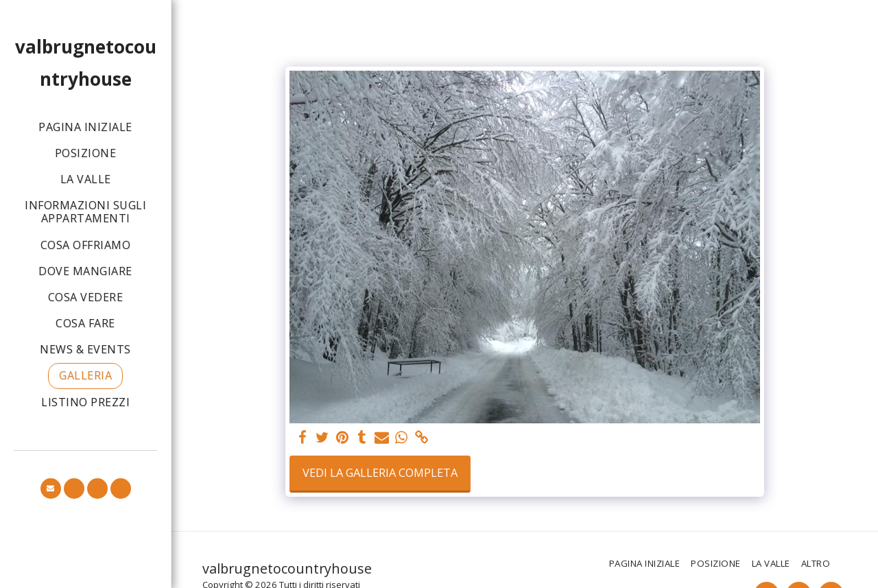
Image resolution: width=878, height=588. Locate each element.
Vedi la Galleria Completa (380, 472)
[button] (51, 489)
